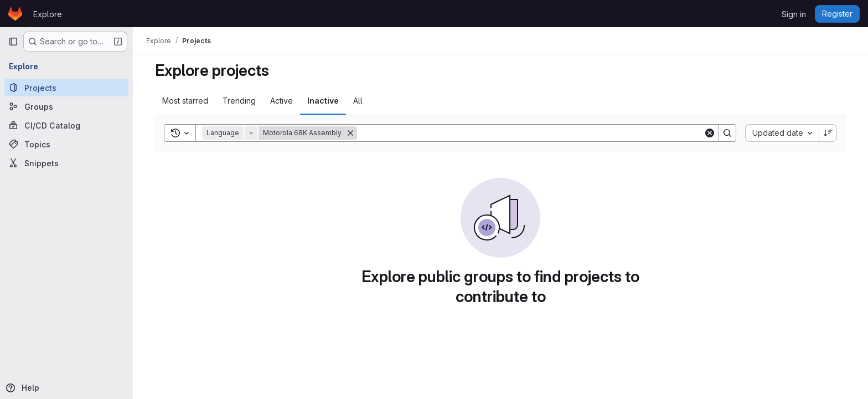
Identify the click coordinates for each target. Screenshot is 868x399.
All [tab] (358, 101)
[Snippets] (66, 163)
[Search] (530, 133)
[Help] (65, 388)
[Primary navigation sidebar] (13, 42)
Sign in (794, 14)
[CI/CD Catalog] (66, 125)
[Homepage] (15, 14)
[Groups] (66, 106)
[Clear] (710, 133)
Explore (48, 14)
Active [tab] (281, 101)
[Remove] (350, 133)
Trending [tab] (239, 101)
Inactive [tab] (323, 101)
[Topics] (66, 144)
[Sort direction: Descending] (828, 133)
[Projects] (66, 88)
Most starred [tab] (185, 101)
